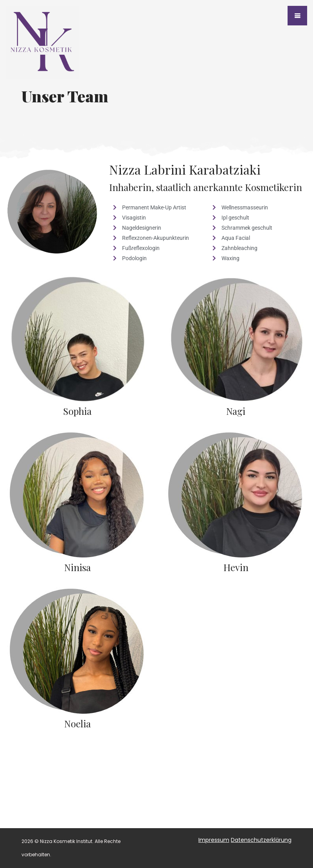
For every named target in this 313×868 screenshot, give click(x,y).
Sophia (77, 411)
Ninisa (77, 567)
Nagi (236, 411)
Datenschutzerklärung (261, 840)
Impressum (214, 840)
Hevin (236, 567)
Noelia (77, 723)
